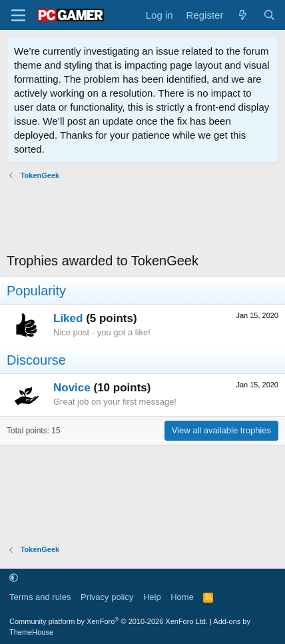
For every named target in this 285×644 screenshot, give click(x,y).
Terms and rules (40, 597)
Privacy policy (107, 597)
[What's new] (243, 15)
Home (182, 597)
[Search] (269, 15)
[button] (14, 578)
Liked (68, 318)
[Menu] (18, 15)
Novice (72, 388)
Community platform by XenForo (109, 621)
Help (152, 597)
